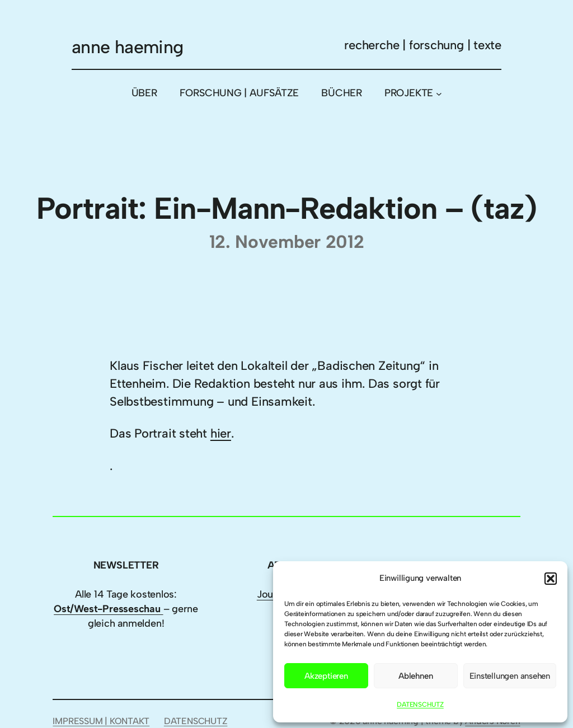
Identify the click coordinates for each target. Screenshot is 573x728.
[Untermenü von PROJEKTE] (439, 93)
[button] (551, 579)
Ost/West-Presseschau (108, 609)
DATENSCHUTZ (420, 704)
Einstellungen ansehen (510, 676)
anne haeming (127, 47)
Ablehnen (415, 676)
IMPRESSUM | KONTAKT (101, 721)
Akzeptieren (326, 676)
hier (221, 433)
